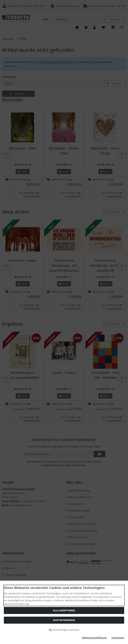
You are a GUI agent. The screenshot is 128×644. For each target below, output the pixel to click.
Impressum (118, 638)
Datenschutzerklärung (94, 638)
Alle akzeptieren (64, 610)
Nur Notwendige (64, 620)
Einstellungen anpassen (64, 630)
